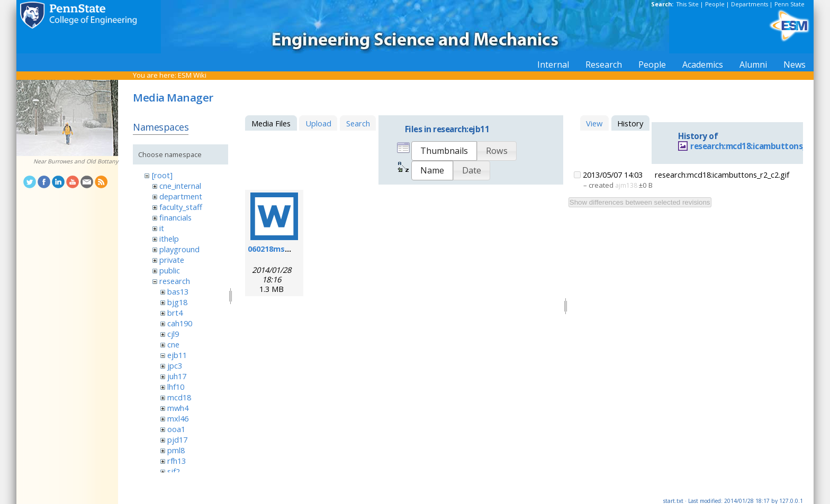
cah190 (180, 323)
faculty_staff (181, 207)
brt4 (175, 313)
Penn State (790, 4)
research (175, 281)
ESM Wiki (192, 75)
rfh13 (177, 461)
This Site (688, 4)
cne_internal (180, 186)
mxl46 (178, 418)
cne (173, 344)
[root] (162, 175)
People (715, 4)
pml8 (176, 450)
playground (179, 249)
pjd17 (177, 439)
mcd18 (179, 397)
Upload (318, 123)
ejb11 (177, 355)
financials (175, 217)
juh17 (177, 376)
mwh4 (178, 408)
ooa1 (176, 429)
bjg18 (177, 302)
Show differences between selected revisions (640, 202)
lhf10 (176, 387)
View (594, 123)
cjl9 (173, 334)
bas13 (178, 291)
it (162, 228)
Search (358, 123)
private (172, 260)
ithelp (169, 239)
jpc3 (175, 365)
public (170, 270)
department (181, 196)
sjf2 (174, 471)
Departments (750, 4)
